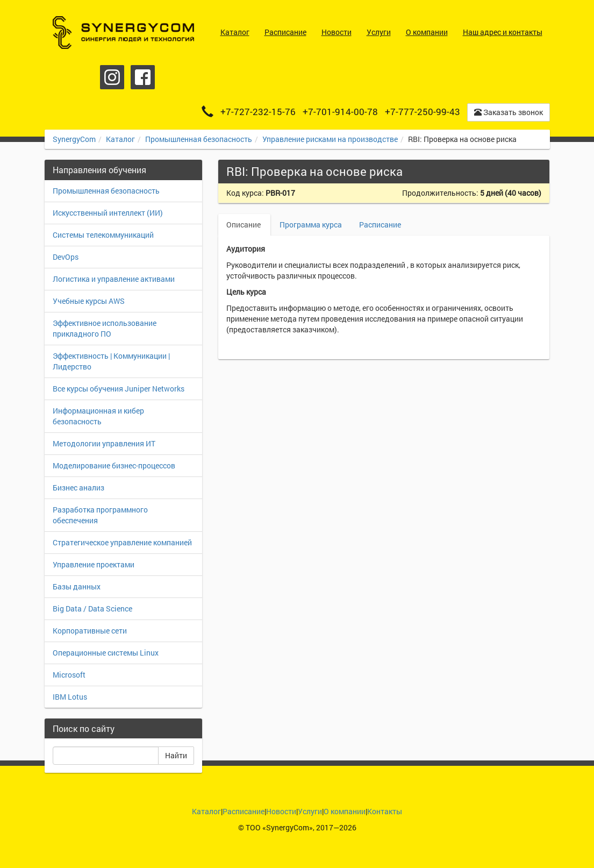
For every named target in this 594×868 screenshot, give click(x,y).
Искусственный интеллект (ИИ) (108, 213)
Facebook (143, 77)
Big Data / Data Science (92, 609)
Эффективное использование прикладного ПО (105, 328)
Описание (244, 225)
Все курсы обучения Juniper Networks (119, 389)
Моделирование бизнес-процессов (114, 465)
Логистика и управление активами (114, 279)
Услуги (310, 811)
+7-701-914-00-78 (340, 112)
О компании (345, 811)
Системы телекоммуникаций (103, 235)
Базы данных (77, 586)
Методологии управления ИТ (104, 443)
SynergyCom (74, 139)
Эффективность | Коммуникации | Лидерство (111, 361)
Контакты (385, 811)
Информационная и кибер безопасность (98, 416)
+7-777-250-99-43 (423, 112)
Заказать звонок (509, 112)
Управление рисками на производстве (330, 139)
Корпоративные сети (90, 631)
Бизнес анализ (78, 488)
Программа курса (311, 225)
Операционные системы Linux (106, 653)
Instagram (112, 77)
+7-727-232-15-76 (258, 112)
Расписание (380, 225)
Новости (281, 811)
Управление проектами (94, 564)
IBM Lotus (70, 697)
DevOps (66, 257)
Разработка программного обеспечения (100, 515)
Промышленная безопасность (199, 139)
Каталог (120, 139)
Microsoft (69, 675)
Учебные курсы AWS (89, 301)
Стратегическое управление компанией (122, 542)
